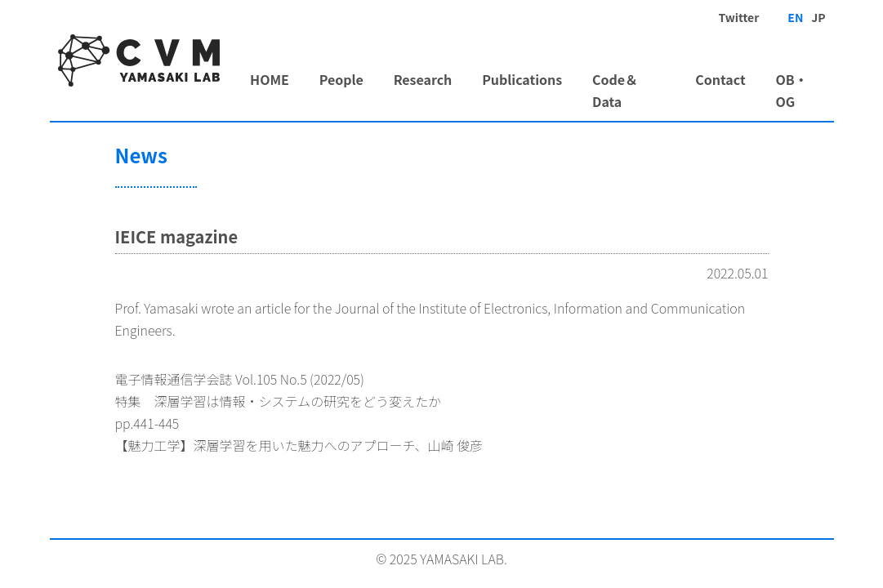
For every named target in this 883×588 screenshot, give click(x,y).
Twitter (738, 17)
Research (423, 79)
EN (795, 17)
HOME (270, 79)
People (341, 79)
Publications (522, 79)
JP (818, 17)
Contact (720, 79)
